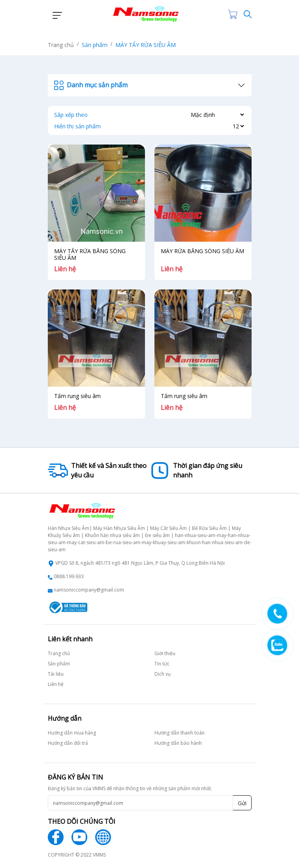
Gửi (242, 803)
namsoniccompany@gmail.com (89, 590)
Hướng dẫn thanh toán (180, 733)
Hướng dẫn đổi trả (68, 743)
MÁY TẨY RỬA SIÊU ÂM (146, 45)
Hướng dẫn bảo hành (178, 743)
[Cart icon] (234, 14)
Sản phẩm (95, 45)
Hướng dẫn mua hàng (72, 733)
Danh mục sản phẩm (91, 85)
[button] (55, 14)
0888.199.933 (69, 576)
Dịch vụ (163, 674)
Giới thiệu (165, 653)
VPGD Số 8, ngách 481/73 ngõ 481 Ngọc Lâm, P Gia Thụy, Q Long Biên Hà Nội (140, 563)
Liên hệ (56, 684)
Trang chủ (61, 45)
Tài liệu (56, 674)
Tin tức (162, 664)
